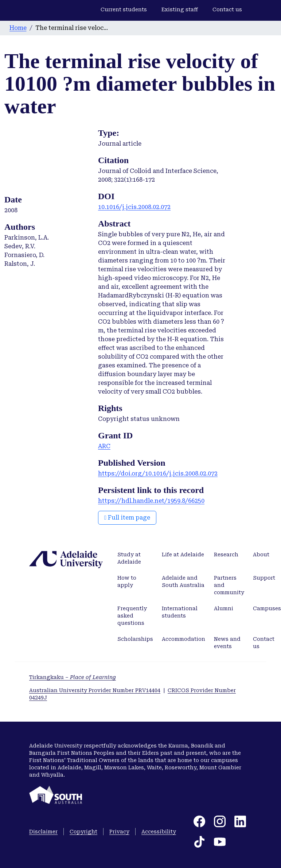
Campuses (267, 608)
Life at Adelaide (183, 555)
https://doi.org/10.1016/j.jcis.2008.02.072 (158, 474)
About (261, 555)
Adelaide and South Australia (183, 581)
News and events (227, 643)
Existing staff (180, 9)
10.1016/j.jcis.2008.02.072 (134, 207)
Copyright (83, 832)
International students (180, 612)
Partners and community (229, 585)
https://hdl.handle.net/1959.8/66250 (151, 501)
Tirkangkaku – (73, 677)
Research (226, 555)
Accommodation (184, 639)
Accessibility (159, 832)
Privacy (119, 832)
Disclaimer (43, 832)
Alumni (224, 608)
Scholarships (135, 639)
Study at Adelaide (129, 558)
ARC (104, 446)
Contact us (227, 9)
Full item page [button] (127, 518)
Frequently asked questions (132, 616)
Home (18, 28)
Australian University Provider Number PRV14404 (95, 690)
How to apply (127, 581)
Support (264, 578)
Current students (124, 9)
